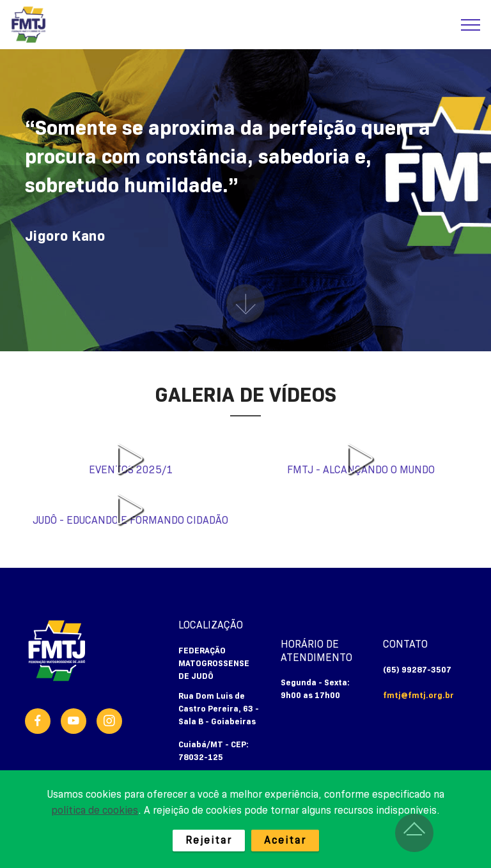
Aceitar (285, 841)
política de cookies (95, 811)
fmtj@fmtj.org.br (418, 696)
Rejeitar (209, 841)
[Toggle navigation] (471, 25)
